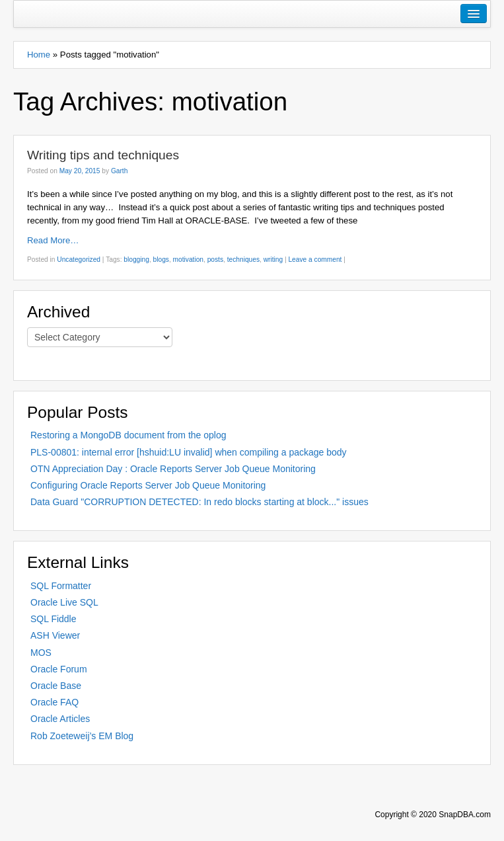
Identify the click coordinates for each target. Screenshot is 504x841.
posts (215, 260)
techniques (243, 260)
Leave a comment (315, 260)
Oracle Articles (60, 719)
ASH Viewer (55, 635)
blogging (136, 260)
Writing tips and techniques (103, 155)
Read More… (53, 240)
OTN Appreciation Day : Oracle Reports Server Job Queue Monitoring (173, 469)
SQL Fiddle (54, 619)
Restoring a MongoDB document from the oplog (128, 435)
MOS (41, 653)
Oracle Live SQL (64, 602)
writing (273, 260)
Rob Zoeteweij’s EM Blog (82, 736)
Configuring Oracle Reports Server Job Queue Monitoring (148, 485)
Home (39, 55)
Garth (119, 171)
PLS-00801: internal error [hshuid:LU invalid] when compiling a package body (189, 452)
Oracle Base (56, 686)
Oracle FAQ (54, 702)
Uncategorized (79, 260)
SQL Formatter (61, 586)
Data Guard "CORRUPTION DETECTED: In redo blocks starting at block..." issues (199, 502)
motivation (188, 260)
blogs (161, 260)
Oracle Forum (59, 669)
